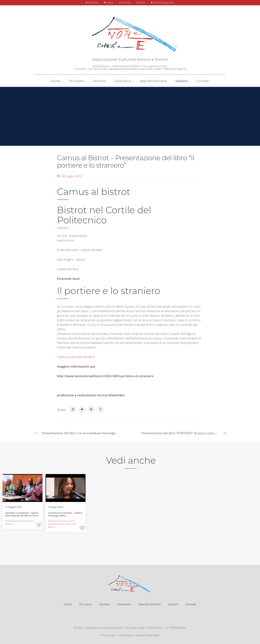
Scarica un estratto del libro (76, 357)
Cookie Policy (126, 635)
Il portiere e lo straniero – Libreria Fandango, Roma (65, 514)
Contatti (191, 604)
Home (68, 604)
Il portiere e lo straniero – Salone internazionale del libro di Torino (22, 514)
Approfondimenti (150, 604)
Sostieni (173, 604)
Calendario (124, 604)
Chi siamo (86, 604)
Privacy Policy (108, 635)
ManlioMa (154, 635)
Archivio (105, 604)
